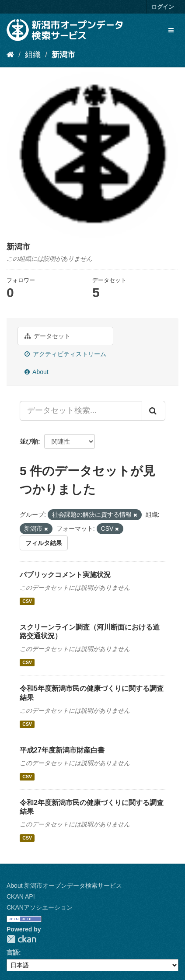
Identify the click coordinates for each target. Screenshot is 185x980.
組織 (33, 55)
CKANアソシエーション (40, 907)
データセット (47, 336)
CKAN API (21, 896)
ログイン (163, 7)
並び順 (29, 441)
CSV (27, 601)
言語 (13, 952)
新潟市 (63, 55)
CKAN (21, 939)
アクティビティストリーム (65, 354)
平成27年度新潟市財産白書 (62, 750)
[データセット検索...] (81, 411)
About (37, 372)
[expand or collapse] (171, 30)
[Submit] (154, 411)
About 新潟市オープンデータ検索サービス (64, 885)
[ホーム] (10, 55)
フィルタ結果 (44, 543)
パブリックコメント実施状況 (65, 575)
